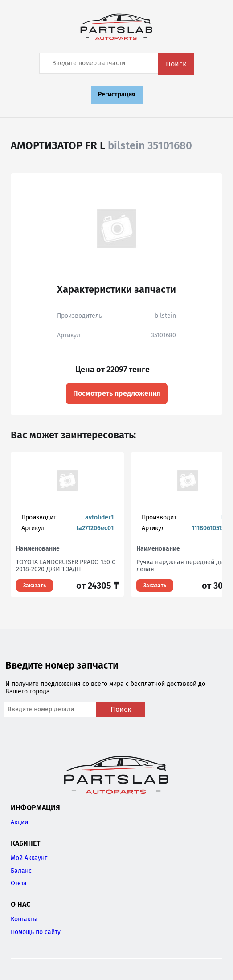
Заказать (35, 586)
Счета (19, 883)
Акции (19, 822)
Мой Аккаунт (29, 858)
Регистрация (117, 94)
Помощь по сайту (36, 932)
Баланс (21, 871)
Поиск (176, 64)
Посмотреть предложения (117, 393)
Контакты (24, 919)
